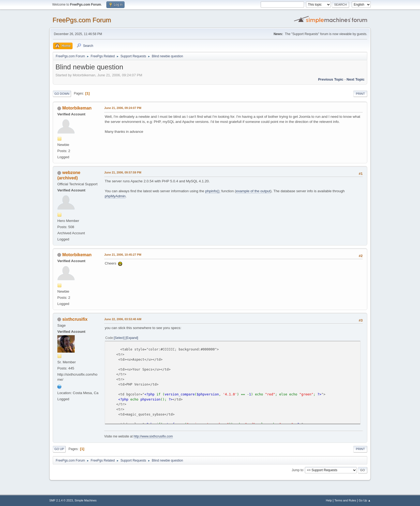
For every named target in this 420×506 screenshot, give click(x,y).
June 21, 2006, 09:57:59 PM (123, 172)
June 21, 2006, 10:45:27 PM (123, 255)
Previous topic (331, 79)
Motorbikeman (77, 108)
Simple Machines (85, 500)
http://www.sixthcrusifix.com (153, 436)
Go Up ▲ (365, 500)
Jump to (297, 470)
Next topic (356, 79)
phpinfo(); (213, 191)
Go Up (59, 449)
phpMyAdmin (115, 196)
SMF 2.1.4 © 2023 (61, 500)
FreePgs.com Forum (82, 20)
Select (119, 338)
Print (360, 94)
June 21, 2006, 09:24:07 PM (123, 108)
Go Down (62, 94)
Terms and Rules (345, 500)
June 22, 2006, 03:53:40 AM (123, 319)
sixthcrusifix (75, 319)
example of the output (253, 191)
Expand (132, 338)
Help (329, 500)
